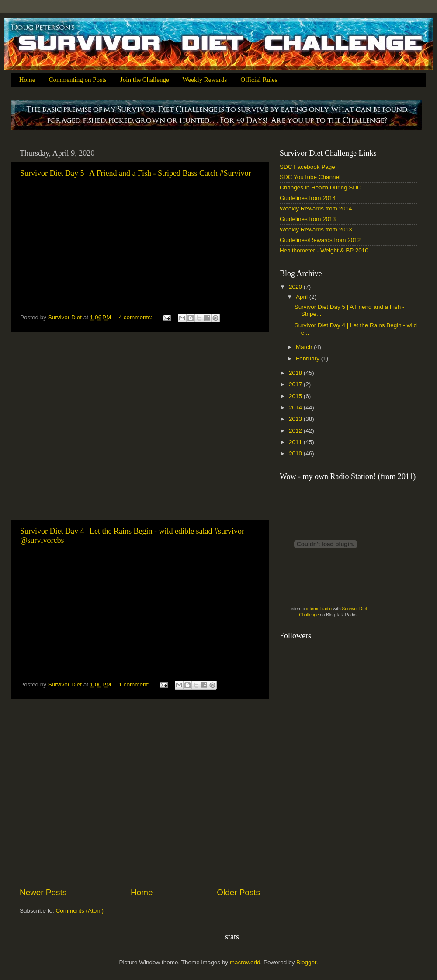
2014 (296, 408)
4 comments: (137, 317)
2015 (296, 396)
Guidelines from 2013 (308, 219)
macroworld (245, 962)
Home (27, 80)
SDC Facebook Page (307, 167)
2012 (296, 431)
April (303, 297)
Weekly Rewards (205, 80)
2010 (296, 453)
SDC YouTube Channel (310, 177)
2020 (296, 287)
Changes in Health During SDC (321, 187)
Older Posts (238, 892)
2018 (296, 373)
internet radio (319, 609)
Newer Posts (43, 892)
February (309, 359)
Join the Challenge (145, 80)
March (305, 347)
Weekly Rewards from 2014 (316, 208)
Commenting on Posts (78, 80)
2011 (296, 442)
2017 (296, 384)
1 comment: (135, 684)
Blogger (306, 962)
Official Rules (259, 80)
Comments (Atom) (80, 911)
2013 (296, 419)
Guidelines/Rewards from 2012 (320, 240)
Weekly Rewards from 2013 (316, 229)
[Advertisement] (82, 426)
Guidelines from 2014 (308, 198)
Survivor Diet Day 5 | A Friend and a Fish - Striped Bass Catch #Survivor (136, 173)
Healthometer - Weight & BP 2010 (324, 250)
